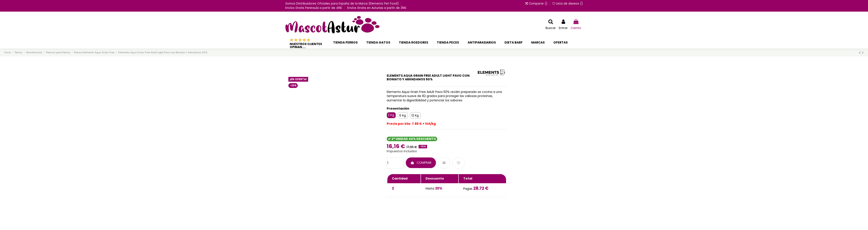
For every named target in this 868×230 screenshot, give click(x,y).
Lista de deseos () (567, 4)
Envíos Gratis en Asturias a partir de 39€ (377, 8)
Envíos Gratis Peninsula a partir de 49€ (314, 8)
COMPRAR (421, 163)
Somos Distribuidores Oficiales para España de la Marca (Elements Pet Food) (342, 4)
